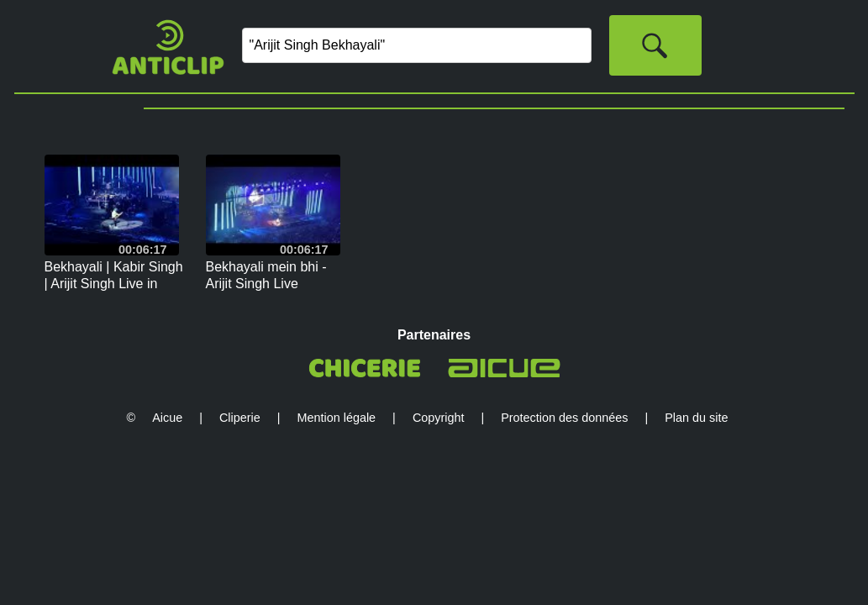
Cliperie (240, 418)
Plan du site (696, 418)
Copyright (439, 418)
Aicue (167, 418)
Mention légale (337, 418)
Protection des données (564, 418)
